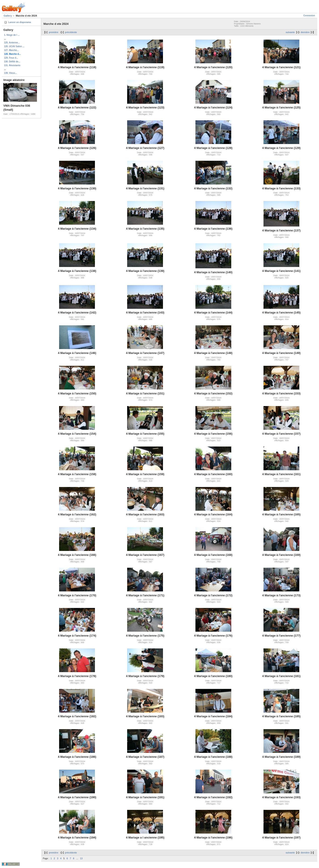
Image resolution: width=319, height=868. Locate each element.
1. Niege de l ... (12, 35)
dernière (305, 32)
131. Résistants (12, 65)
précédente (71, 32)
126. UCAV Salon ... (14, 46)
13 (81, 858)
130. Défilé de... (12, 62)
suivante (290, 32)
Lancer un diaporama (20, 22)
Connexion (309, 16)
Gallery (8, 16)
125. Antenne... (12, 43)
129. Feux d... (11, 58)
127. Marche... (11, 50)
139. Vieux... (10, 73)
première (54, 32)
